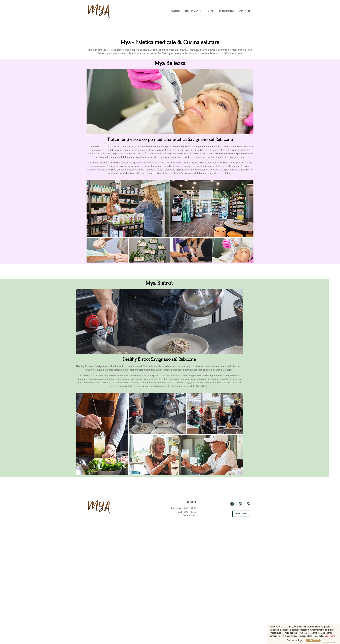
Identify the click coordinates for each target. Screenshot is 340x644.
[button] (194, 11)
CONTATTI (244, 11)
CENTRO (176, 11)
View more (330, 636)
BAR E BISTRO (227, 11)
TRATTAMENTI (194, 11)
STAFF (211, 11)
